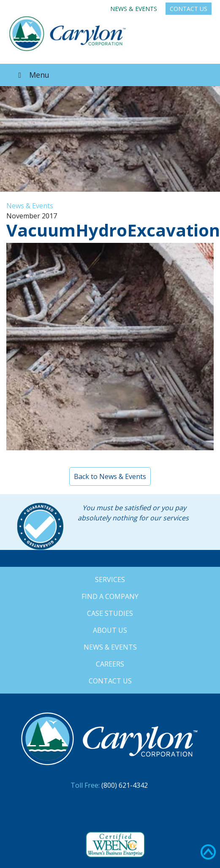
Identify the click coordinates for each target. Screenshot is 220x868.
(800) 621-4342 (125, 785)
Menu (32, 75)
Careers (110, 664)
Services (110, 580)
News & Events (134, 9)
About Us (110, 630)
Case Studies (110, 613)
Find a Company (110, 596)
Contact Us (189, 9)
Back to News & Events (110, 476)
